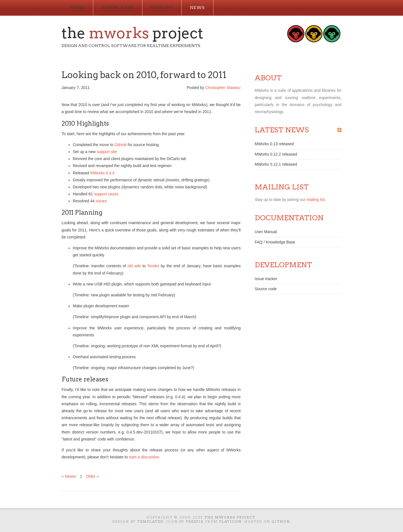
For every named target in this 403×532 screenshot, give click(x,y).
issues (101, 201)
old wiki (134, 266)
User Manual (266, 232)
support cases (106, 194)
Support (162, 8)
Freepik (195, 522)
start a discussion (144, 457)
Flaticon (230, 522)
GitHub (121, 145)
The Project (132, 33)
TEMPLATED (150, 522)
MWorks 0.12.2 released (276, 154)
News (197, 8)
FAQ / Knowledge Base (275, 242)
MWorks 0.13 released (274, 144)
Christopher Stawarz (223, 88)
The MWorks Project (230, 517)
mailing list (316, 200)
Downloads (118, 8)
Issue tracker (266, 279)
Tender (153, 266)
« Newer (69, 476)
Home (77, 8)
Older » (92, 476)
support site (107, 152)
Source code (266, 289)
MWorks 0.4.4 (102, 173)
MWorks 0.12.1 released (276, 164)
